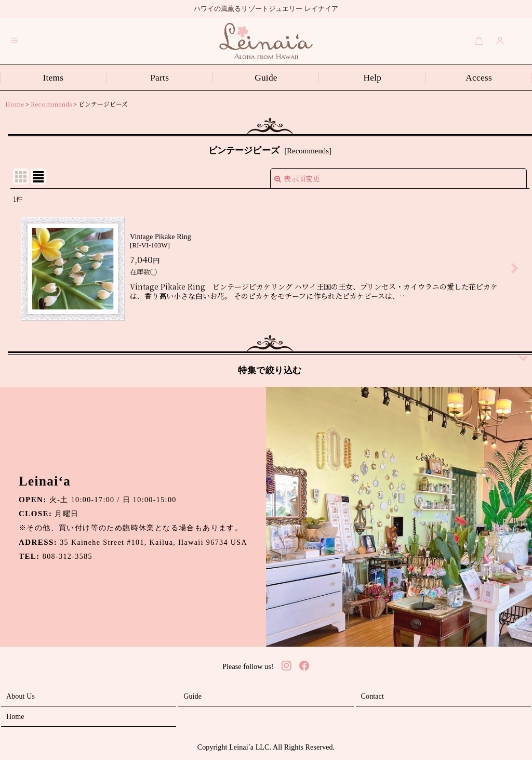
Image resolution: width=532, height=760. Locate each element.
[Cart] (479, 41)
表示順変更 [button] (297, 178)
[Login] (500, 41)
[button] (15, 41)
